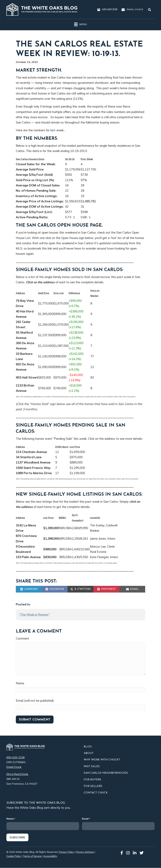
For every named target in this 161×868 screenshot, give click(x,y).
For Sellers (93, 786)
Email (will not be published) (35, 701)
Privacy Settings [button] (85, 852)
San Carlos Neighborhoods (106, 773)
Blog (88, 747)
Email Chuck (135, 10)
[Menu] (80, 24)
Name (20, 683)
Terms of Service (32, 856)
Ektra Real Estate (17, 774)
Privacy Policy (66, 852)
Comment (22, 638)
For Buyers (92, 780)
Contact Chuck (96, 793)
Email (86, 819)
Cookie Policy (14, 856)
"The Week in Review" (34, 615)
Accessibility (50, 856)
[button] (150, 10)
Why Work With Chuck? (102, 760)
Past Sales (92, 766)
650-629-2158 (110, 10)
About (89, 753)
